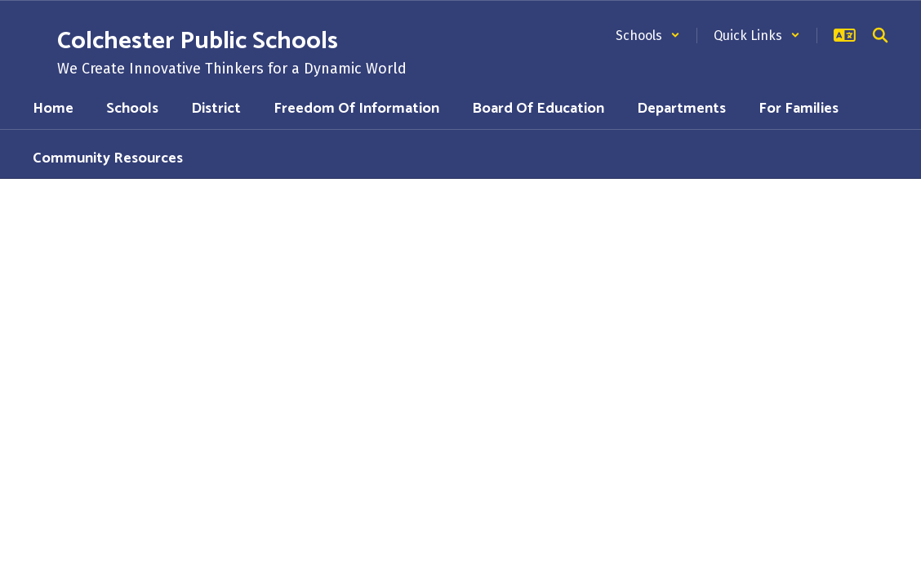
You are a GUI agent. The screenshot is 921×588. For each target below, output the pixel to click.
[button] (648, 36)
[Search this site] (880, 35)
